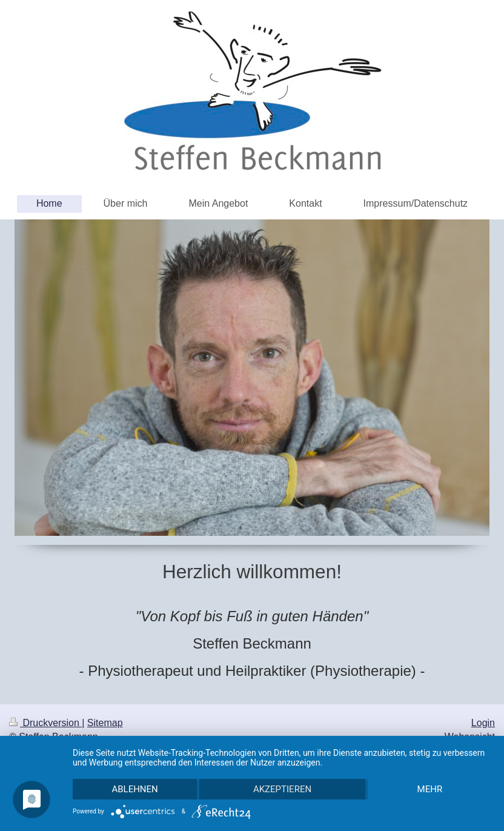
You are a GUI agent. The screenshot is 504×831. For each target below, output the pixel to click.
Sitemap (105, 723)
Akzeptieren (282, 789)
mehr (430, 789)
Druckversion (45, 723)
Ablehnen (134, 789)
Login (483, 723)
